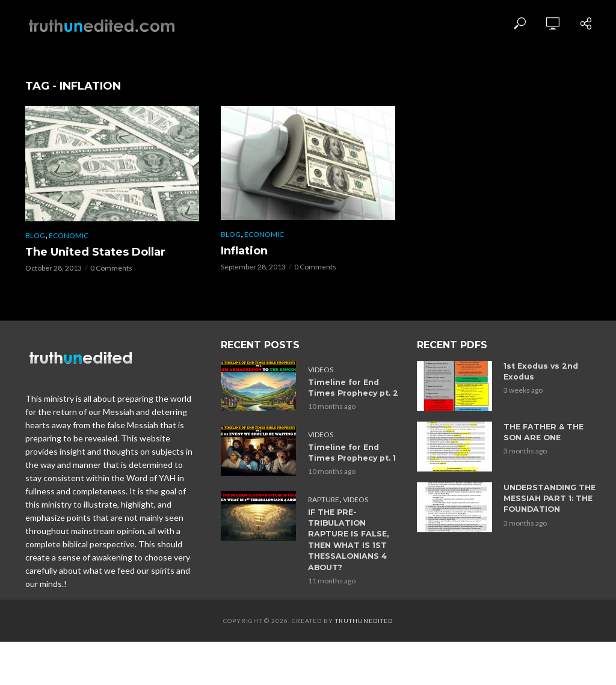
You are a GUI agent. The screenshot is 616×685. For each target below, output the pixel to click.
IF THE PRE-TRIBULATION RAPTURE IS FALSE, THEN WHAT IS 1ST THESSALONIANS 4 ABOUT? (356, 533)
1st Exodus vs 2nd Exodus (538, 371)
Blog (35, 235)
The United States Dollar (95, 252)
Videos (321, 370)
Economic (69, 235)
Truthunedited (364, 612)
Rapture (324, 498)
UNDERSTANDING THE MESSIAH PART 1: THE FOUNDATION (548, 498)
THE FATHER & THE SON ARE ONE (551, 432)
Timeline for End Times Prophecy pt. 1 (355, 452)
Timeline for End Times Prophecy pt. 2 (355, 388)
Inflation (244, 251)
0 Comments (111, 268)
